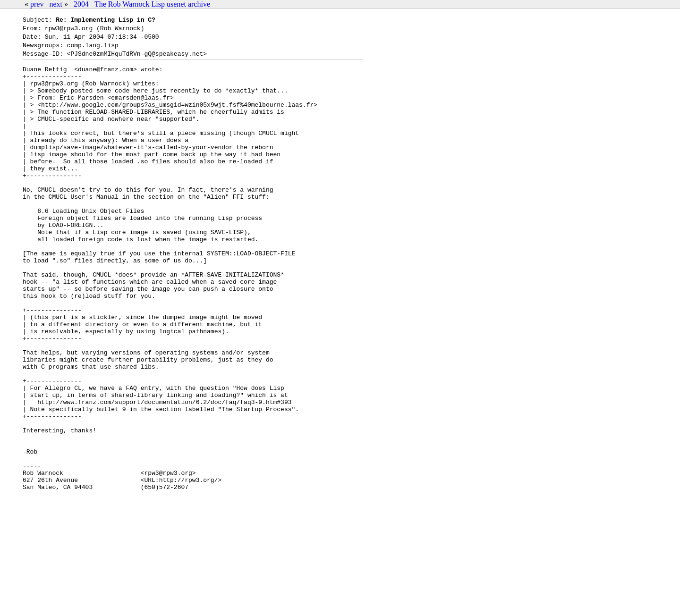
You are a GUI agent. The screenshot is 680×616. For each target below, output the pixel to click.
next (56, 4)
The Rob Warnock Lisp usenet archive (152, 4)
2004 (81, 4)
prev (37, 4)
